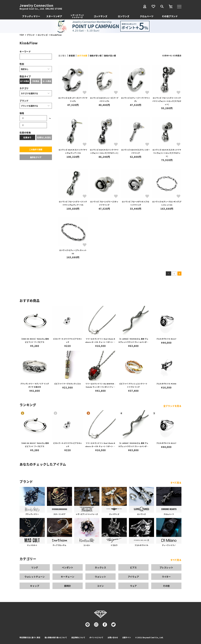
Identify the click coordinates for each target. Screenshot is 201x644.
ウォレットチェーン (35, 577)
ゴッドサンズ (101, 16)
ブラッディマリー (31, 16)
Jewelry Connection (36, 5)
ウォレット (100, 577)
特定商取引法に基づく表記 (30, 637)
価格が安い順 (96, 56)
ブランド (31, 35)
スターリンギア (54, 16)
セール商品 (47, 81)
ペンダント (68, 567)
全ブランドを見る (172, 406)
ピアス (133, 567)
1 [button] (174, 274)
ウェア (133, 586)
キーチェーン (68, 577)
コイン (100, 586)
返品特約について (78, 637)
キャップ (35, 586)
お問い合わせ (113, 637)
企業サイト (127, 637)
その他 (166, 586)
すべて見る (176, 483)
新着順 (72, 56)
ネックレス (100, 567)
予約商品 (36, 81)
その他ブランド (170, 16)
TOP (22, 35)
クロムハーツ (147, 16)
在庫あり (27, 137)
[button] (168, 274)
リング (35, 567)
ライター (166, 577)
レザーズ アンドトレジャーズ (77, 16)
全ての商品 (25, 81)
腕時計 (68, 586)
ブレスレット (166, 567)
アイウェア (133, 577)
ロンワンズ (124, 16)
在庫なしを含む (44, 137)
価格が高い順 (110, 56)
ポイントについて (96, 637)
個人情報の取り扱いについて (56, 637)
